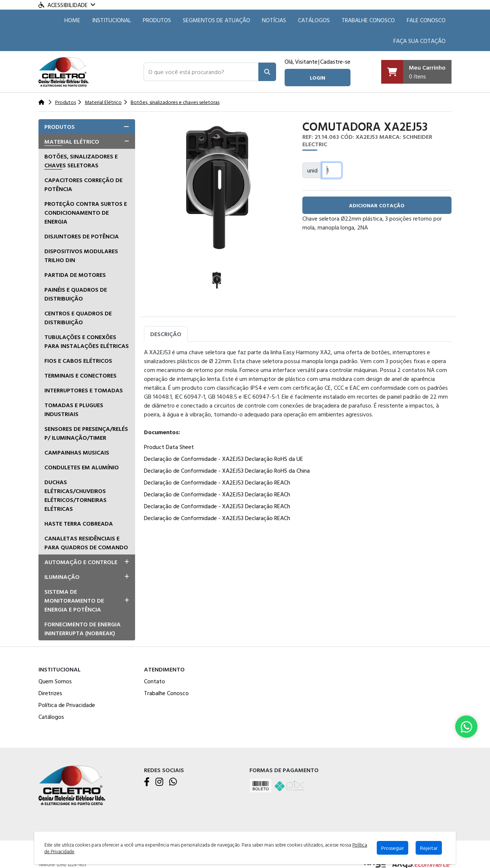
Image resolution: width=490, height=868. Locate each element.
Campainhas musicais (77, 452)
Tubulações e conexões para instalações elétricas (87, 341)
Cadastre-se (335, 61)
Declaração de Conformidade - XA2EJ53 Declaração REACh (217, 482)
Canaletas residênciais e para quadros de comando (86, 543)
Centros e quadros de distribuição (78, 318)
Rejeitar (429, 848)
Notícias (274, 20)
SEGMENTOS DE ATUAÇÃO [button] (217, 20)
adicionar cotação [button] (377, 205)
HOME (72, 20)
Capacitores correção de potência (83, 184)
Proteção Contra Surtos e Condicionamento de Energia (86, 212)
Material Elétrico (72, 141)
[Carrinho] (416, 72)
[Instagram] (159, 782)
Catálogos (314, 20)
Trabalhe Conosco (368, 20)
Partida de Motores (75, 275)
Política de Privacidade (67, 705)
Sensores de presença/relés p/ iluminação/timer (86, 433)
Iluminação (62, 577)
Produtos (157, 20)
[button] (201, 72)
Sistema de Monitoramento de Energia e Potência (74, 600)
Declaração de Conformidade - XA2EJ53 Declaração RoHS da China (227, 470)
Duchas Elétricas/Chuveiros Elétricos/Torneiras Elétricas (75, 495)
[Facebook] (147, 782)
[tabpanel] (298, 436)
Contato (155, 681)
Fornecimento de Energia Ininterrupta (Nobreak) (83, 629)
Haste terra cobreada (79, 523)
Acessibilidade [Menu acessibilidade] (67, 5)
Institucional (112, 20)
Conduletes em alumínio (82, 467)
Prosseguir (392, 848)
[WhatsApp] (173, 782)
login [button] (318, 78)
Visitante (306, 61)
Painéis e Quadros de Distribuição (76, 294)
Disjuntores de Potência (82, 236)
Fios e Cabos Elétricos (78, 361)
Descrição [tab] (166, 334)
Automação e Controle (81, 562)
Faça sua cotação (419, 41)
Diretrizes (50, 693)
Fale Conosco (426, 20)
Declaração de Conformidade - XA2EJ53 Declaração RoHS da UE (224, 459)
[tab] (87, 127)
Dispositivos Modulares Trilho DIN (81, 255)
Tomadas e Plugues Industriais (74, 409)
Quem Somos (55, 681)
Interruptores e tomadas (84, 390)
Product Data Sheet (169, 447)
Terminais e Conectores (80, 375)
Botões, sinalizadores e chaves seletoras (81, 161)
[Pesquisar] (267, 72)
